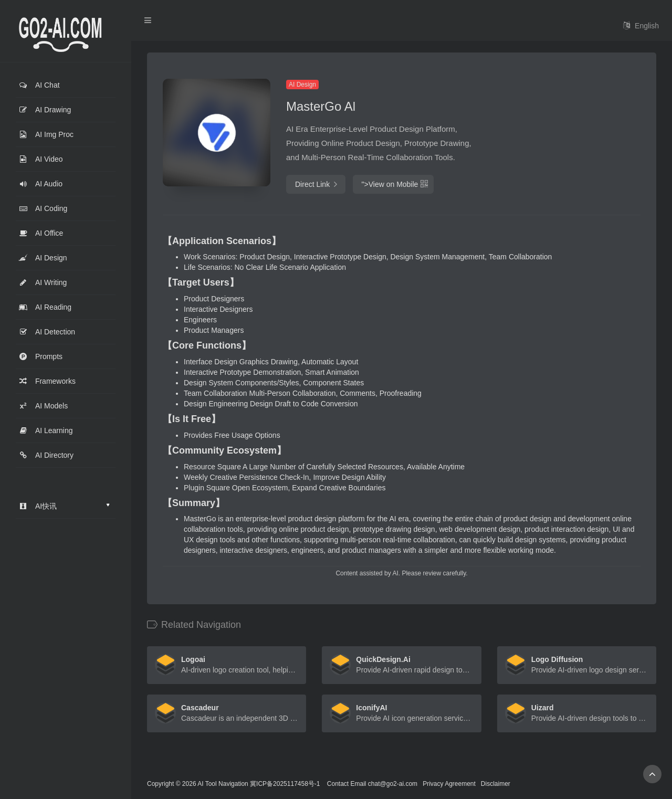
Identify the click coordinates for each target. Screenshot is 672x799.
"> (393, 184)
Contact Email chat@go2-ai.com (372, 784)
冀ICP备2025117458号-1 (285, 784)
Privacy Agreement (449, 784)
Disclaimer (496, 784)
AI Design (302, 85)
